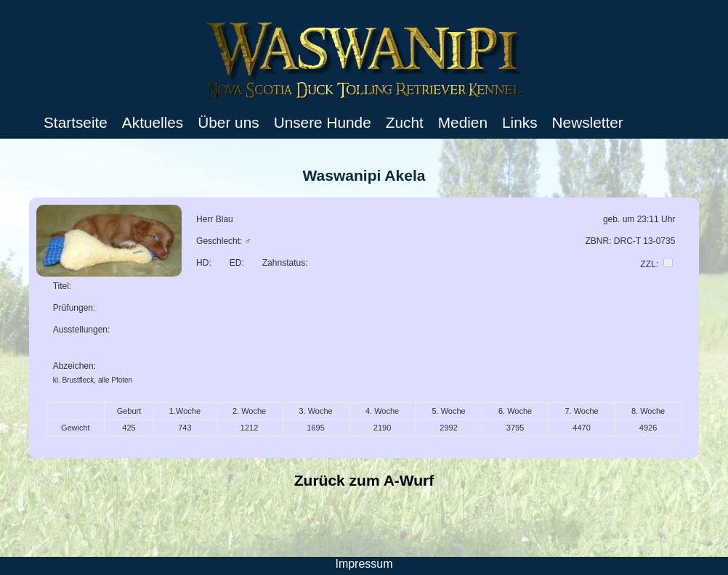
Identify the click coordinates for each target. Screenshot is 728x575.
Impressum (364, 564)
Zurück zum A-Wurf (364, 480)
